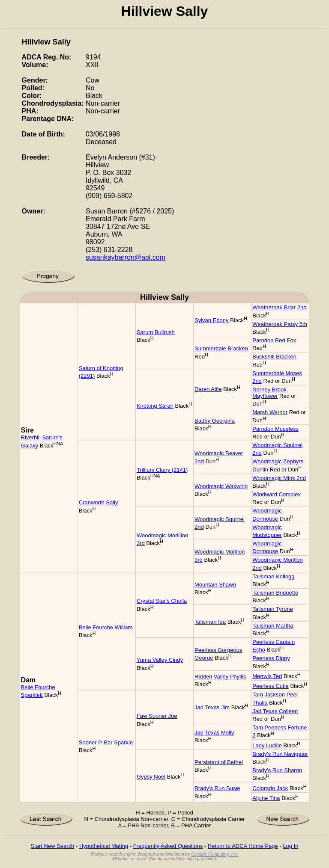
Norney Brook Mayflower (269, 393)
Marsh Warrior (270, 412)
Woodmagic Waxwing (221, 486)
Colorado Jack (270, 788)
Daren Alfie (208, 389)
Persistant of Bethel (219, 762)
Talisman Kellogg (273, 576)
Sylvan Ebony (212, 320)
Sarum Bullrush (156, 332)
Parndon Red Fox (274, 340)
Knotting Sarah (155, 406)
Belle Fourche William (106, 627)
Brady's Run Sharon (277, 770)
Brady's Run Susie (217, 788)
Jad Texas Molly (214, 733)
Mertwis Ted (267, 676)
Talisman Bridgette (275, 593)
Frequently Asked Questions (168, 846)
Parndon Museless (275, 429)
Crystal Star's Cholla (162, 601)
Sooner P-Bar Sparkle (106, 742)
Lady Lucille (267, 745)
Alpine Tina (266, 798)
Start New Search (52, 846)
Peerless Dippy (271, 658)
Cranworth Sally (99, 502)
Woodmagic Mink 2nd (279, 478)
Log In (290, 846)
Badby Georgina (215, 421)
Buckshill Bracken (274, 357)
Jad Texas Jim (212, 707)
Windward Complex (277, 494)
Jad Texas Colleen (275, 711)
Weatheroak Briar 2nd (279, 307)
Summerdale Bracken (221, 348)
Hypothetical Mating (104, 846)
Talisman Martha (273, 626)
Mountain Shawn (215, 585)
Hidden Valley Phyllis (220, 677)
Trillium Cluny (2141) (162, 470)
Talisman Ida (210, 622)
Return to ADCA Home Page (243, 846)
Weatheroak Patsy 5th (280, 324)
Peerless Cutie (271, 686)
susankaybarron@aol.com (126, 257)
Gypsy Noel (151, 777)
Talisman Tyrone (272, 609)
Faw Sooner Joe (157, 716)
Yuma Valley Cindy (160, 660)
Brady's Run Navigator (280, 754)
